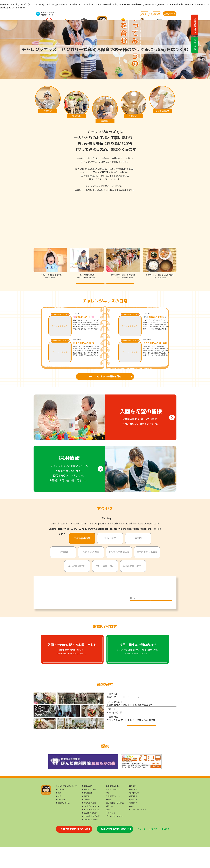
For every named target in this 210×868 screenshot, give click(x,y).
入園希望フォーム (113, 817)
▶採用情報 (133, 817)
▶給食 (58, 817)
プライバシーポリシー (115, 837)
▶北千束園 (86, 820)
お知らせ (156, 14)
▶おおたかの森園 (89, 824)
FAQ (108, 814)
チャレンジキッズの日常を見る (105, 383)
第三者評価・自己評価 (115, 824)
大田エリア (44, 13)
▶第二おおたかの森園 (91, 830)
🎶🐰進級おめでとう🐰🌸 (155, 323)
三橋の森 (44, 15)
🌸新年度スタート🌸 (84, 323)
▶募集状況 (133, 820)
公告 (108, 830)
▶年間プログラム (63, 824)
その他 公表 (111, 834)
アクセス (145, 14)
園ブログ (165, 850)
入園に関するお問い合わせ (74, 850)
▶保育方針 (60, 810)
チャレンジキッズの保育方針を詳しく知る (105, 287)
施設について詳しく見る (151, 609)
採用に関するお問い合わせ (115, 850)
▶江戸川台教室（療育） (91, 837)
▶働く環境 (133, 810)
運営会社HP (142, 746)
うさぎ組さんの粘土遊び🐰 (155, 349)
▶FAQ (131, 827)
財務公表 (110, 827)
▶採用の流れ (134, 814)
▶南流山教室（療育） (91, 840)
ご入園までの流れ (113, 810)
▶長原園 (85, 817)
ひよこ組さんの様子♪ (84, 349)
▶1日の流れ (61, 820)
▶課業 (58, 814)
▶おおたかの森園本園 (91, 827)
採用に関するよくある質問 (138, 682)
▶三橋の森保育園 (89, 810)
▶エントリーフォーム (137, 830)
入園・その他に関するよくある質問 (72, 682)
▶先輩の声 (133, 824)
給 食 (51, 15)
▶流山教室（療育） (90, 834)
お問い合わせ (170, 14)
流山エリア (52, 13)
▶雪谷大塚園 (87, 814)
